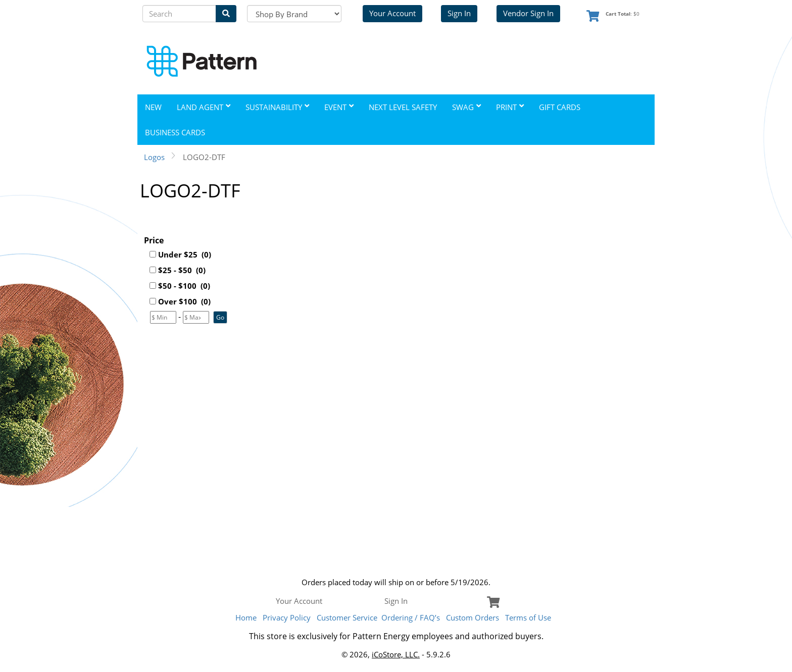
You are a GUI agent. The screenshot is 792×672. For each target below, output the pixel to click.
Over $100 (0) (184, 301)
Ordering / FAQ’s (411, 617)
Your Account (392, 13)
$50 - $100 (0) (184, 286)
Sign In (459, 13)
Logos (154, 157)
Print (510, 107)
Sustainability (277, 107)
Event (339, 107)
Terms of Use (528, 617)
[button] (220, 317)
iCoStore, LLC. (396, 654)
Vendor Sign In (528, 13)
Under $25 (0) (185, 254)
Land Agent (204, 107)
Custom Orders (473, 617)
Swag (466, 107)
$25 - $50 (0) (182, 270)
